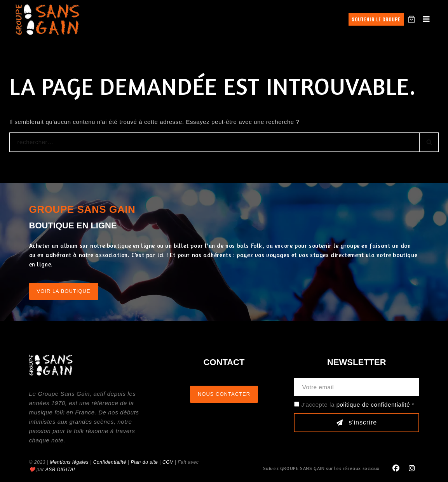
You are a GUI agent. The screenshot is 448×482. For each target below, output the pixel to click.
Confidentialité (110, 462)
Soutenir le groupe (376, 19)
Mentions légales (70, 462)
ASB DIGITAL (61, 470)
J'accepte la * (358, 405)
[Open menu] (426, 19)
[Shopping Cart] (411, 19)
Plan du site (144, 462)
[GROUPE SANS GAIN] (48, 19)
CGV (168, 462)
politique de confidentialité (373, 405)
